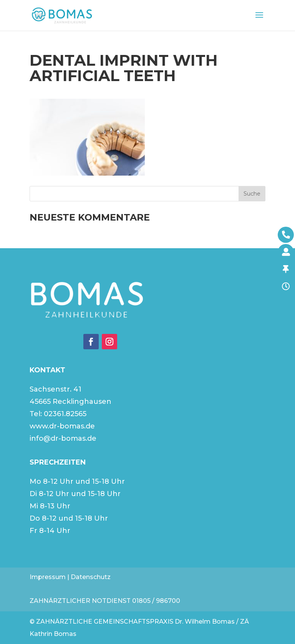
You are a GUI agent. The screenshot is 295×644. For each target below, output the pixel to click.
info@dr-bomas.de (63, 438)
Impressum (48, 577)
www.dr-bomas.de (62, 426)
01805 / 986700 (156, 601)
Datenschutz (91, 577)
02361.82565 (65, 414)
